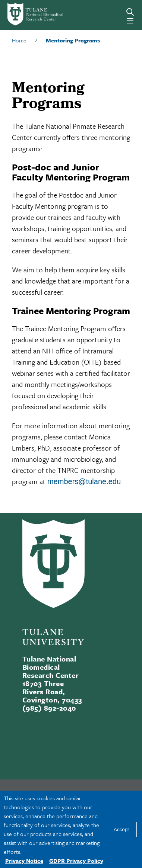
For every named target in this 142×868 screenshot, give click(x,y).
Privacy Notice (24, 861)
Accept (121, 829)
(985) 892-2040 (49, 708)
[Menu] (130, 21)
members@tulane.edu (84, 481)
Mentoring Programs (73, 40)
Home (19, 40)
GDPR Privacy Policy (76, 861)
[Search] (130, 12)
